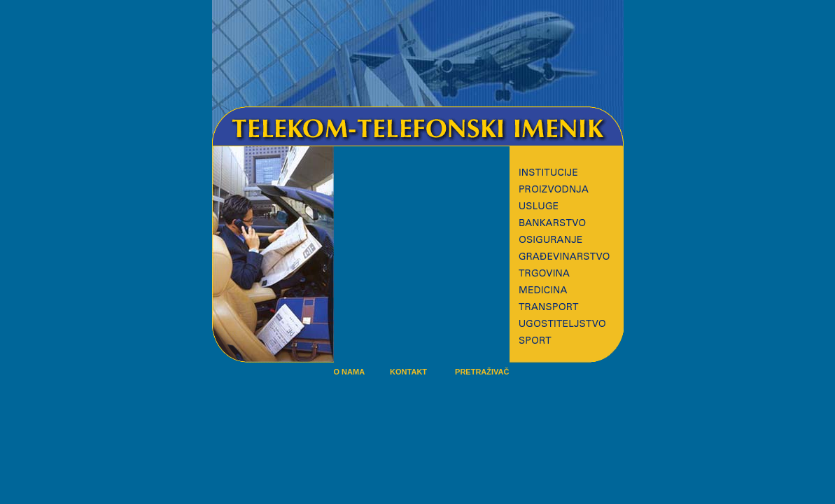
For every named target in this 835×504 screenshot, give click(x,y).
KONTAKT (408, 372)
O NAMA (350, 372)
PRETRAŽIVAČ (482, 372)
